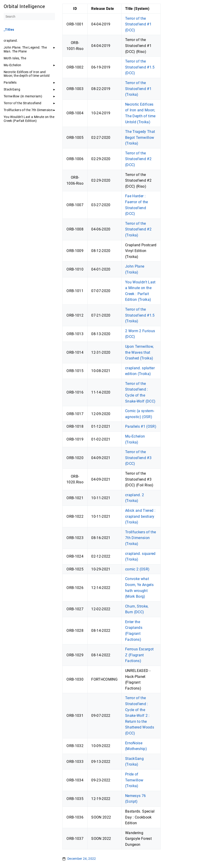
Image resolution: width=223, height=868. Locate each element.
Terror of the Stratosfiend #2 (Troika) (138, 229)
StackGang (12, 89)
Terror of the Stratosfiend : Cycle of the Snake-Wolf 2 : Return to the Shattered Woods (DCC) (140, 716)
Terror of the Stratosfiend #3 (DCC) (138, 458)
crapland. (11, 41)
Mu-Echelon (12, 65)
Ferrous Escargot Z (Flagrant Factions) (139, 655)
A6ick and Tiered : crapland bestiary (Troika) (140, 516)
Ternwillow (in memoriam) (23, 96)
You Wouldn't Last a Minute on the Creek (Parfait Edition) (29, 119)
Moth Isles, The (15, 58)
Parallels (10, 82)
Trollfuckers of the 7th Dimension (28, 110)
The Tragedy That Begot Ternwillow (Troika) (140, 137)
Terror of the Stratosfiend (23, 103)
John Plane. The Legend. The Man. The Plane (25, 49)
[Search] (29, 16)
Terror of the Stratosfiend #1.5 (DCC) (140, 67)
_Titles (9, 30)
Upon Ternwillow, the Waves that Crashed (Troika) (139, 352)
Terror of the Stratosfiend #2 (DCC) (138, 159)
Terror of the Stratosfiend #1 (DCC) (138, 24)
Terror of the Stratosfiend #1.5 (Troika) (140, 315)
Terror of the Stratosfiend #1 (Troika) (138, 89)
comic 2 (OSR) (137, 569)
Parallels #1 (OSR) (141, 426)
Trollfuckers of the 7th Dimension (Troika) (140, 538)
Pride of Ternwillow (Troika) (134, 780)
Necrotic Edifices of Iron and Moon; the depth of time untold (27, 74)
